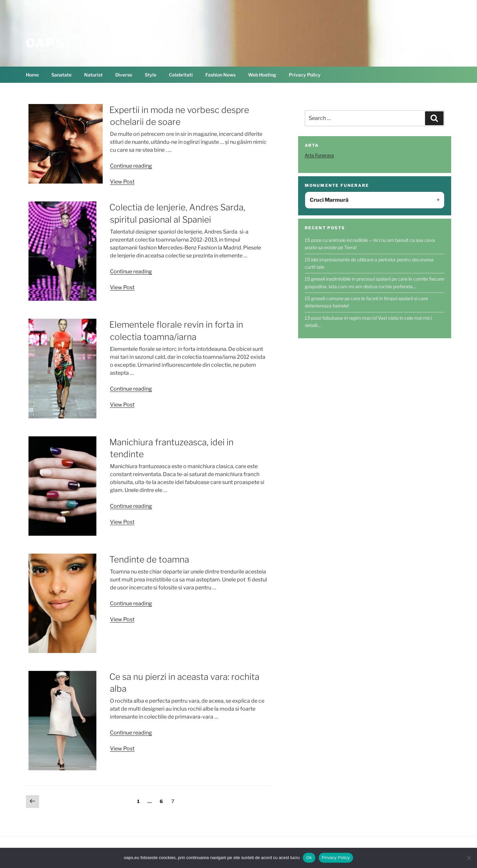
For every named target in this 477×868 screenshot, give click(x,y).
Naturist (93, 75)
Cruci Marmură (329, 200)
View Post (122, 182)
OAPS (45, 43)
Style (151, 75)
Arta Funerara (319, 155)
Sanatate (61, 75)
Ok (309, 858)
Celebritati (181, 75)
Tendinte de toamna (149, 559)
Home (32, 75)
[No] (469, 858)
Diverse (124, 75)
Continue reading (131, 166)
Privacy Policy (305, 75)
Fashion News (220, 75)
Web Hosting (262, 75)
